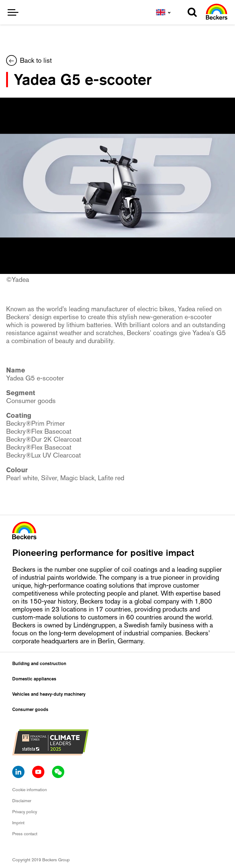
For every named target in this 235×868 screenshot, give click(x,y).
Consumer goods (30, 709)
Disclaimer (22, 801)
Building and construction (39, 664)
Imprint (18, 823)
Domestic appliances (34, 679)
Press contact (25, 834)
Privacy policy (25, 812)
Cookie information (30, 790)
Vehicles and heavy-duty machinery (49, 694)
